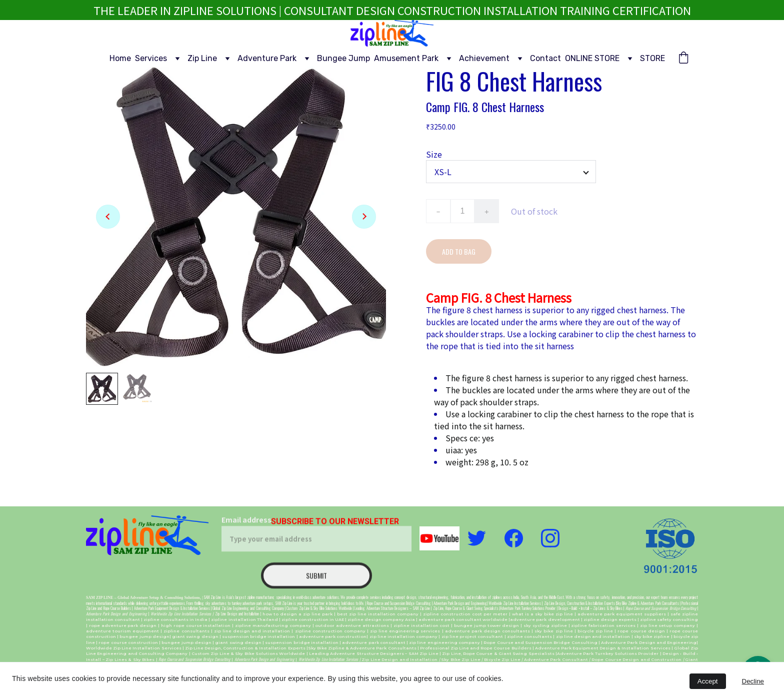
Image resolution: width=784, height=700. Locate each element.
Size (434, 154)
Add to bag (459, 251)
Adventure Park (267, 58)
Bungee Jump (343, 58)
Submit (316, 580)
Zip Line (202, 58)
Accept (708, 681)
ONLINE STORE (592, 58)
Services (151, 58)
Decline (753, 681)
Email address (246, 524)
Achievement (484, 58)
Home (120, 58)
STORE (652, 58)
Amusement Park (406, 58)
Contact (545, 58)
